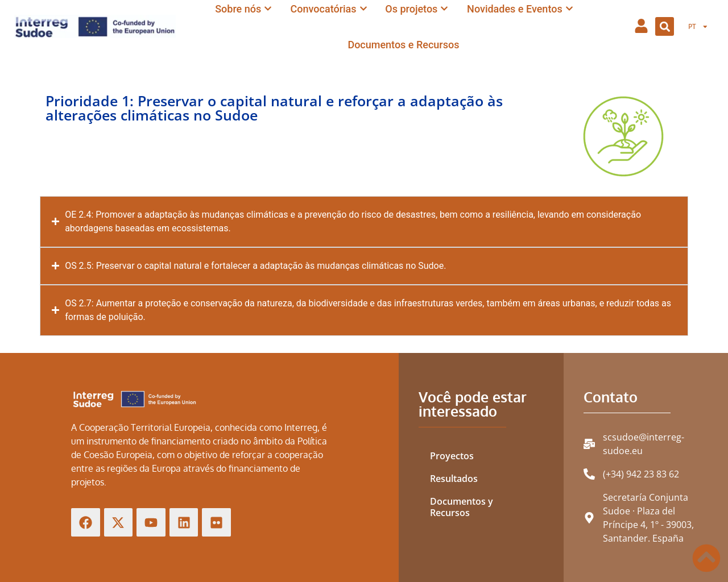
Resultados (454, 479)
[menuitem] (698, 27)
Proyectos (452, 456)
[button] (665, 26)
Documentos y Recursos (462, 507)
